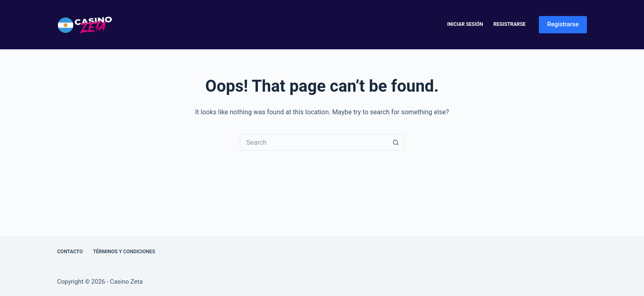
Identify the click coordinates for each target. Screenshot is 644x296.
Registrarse (509, 24)
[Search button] (396, 142)
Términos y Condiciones (124, 252)
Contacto (70, 252)
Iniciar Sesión (465, 24)
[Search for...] (314, 142)
